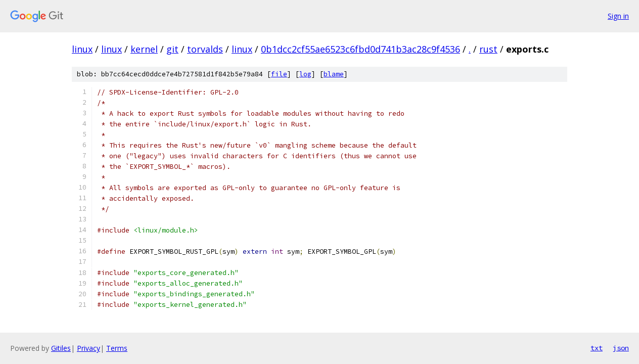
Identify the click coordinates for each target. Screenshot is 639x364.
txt (597, 348)
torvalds (205, 49)
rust (488, 49)
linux (82, 49)
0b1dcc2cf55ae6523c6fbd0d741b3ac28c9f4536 (360, 49)
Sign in (618, 16)
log (305, 74)
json (621, 348)
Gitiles (61, 348)
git (172, 49)
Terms (117, 348)
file (279, 74)
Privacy (88, 348)
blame (334, 74)
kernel (144, 49)
